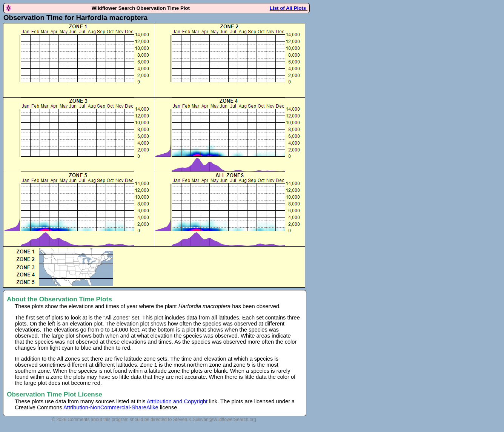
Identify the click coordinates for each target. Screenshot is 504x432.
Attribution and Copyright (177, 401)
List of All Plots (289, 8)
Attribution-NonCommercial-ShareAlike (111, 407)
